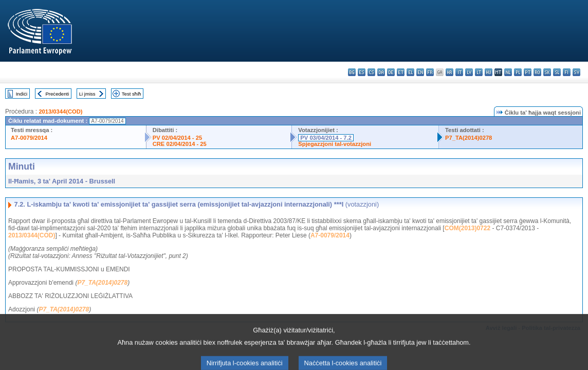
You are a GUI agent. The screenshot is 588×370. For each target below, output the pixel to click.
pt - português (528, 72)
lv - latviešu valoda (469, 72)
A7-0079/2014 (29, 138)
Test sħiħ (132, 94)
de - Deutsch (391, 72)
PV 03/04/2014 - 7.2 (326, 138)
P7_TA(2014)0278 (468, 138)
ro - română (537, 72)
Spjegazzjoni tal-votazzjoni (335, 144)
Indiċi (22, 94)
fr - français (430, 72)
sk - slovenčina (547, 72)
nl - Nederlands (508, 72)
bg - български (352, 72)
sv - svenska (576, 72)
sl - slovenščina (557, 72)
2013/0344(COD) (60, 112)
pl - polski (518, 72)
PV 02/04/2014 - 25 (177, 138)
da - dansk (381, 72)
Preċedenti (57, 94)
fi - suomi (567, 72)
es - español (362, 72)
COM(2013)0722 (467, 228)
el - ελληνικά (410, 72)
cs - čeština (371, 72)
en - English (420, 72)
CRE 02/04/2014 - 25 (180, 144)
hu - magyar (489, 72)
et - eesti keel (401, 72)
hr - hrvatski (449, 72)
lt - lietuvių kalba (479, 72)
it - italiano (459, 72)
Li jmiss (87, 94)
